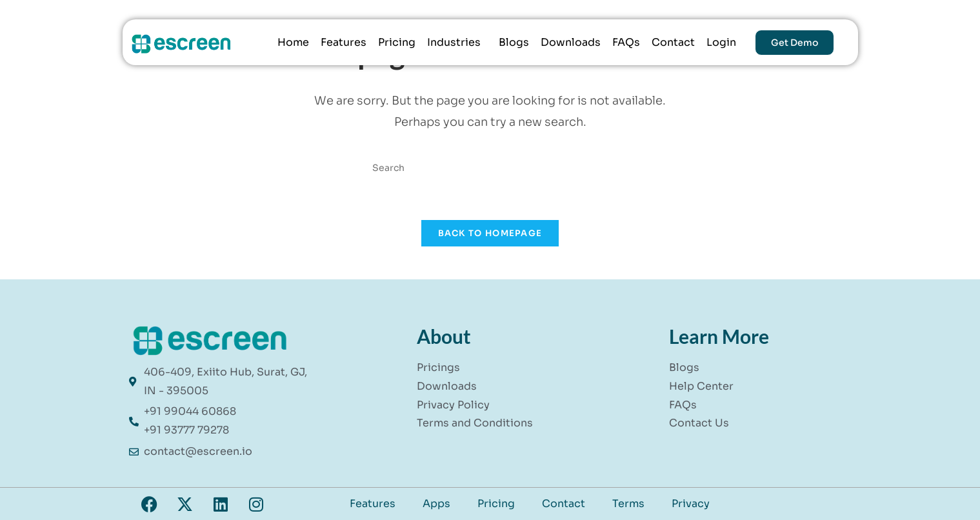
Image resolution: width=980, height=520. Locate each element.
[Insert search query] (490, 168)
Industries (454, 42)
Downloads (571, 42)
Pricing (397, 42)
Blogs (514, 42)
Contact (673, 42)
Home (293, 42)
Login (721, 42)
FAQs (626, 42)
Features (344, 42)
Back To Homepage (490, 233)
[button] (457, 43)
